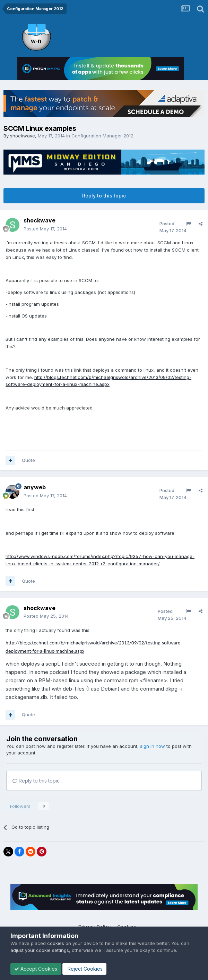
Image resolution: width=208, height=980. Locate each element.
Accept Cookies (36, 969)
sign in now (153, 746)
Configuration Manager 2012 (102, 136)
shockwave (23, 136)
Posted (45, 229)
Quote (28, 460)
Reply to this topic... (38, 781)
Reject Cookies (84, 969)
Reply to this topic (104, 196)
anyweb (35, 487)
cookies (56, 943)
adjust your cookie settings (40, 950)
